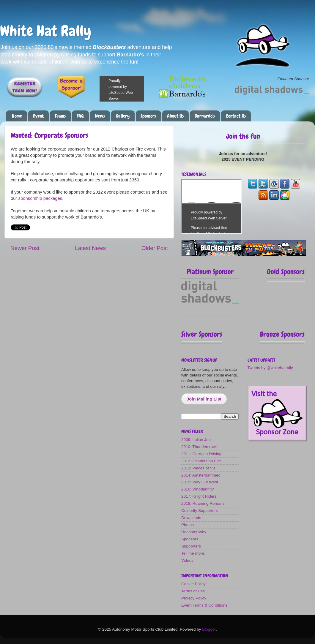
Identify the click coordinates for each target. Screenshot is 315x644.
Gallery (123, 116)
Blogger (209, 629)
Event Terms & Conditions (204, 605)
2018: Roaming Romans (203, 503)
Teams (60, 116)
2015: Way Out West (200, 482)
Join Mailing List (204, 399)
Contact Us (236, 116)
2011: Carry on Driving (201, 454)
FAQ (80, 116)
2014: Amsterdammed (201, 475)
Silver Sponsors (202, 334)
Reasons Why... (195, 532)
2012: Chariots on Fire (201, 461)
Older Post (155, 248)
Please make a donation (129, 89)
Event (38, 116)
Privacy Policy (194, 598)
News (100, 116)
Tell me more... (194, 553)
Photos (188, 525)
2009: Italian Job (196, 440)
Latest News (90, 248)
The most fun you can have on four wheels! (212, 206)
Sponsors (148, 116)
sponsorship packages (40, 198)
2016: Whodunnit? (198, 489)
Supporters (191, 546)
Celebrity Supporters (200, 511)
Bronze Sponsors (282, 334)
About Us (175, 116)
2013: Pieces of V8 (198, 468)
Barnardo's (205, 116)
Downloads (191, 518)
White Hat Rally (46, 31)
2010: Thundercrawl (199, 447)
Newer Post (25, 248)
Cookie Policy (193, 584)
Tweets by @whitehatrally (270, 368)
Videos (187, 560)
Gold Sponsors (286, 272)
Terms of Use (193, 591)
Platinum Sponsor (210, 272)
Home (17, 116)
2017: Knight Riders (199, 496)
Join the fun (243, 136)
